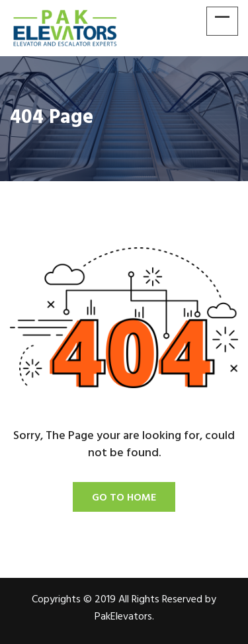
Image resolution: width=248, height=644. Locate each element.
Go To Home (124, 498)
